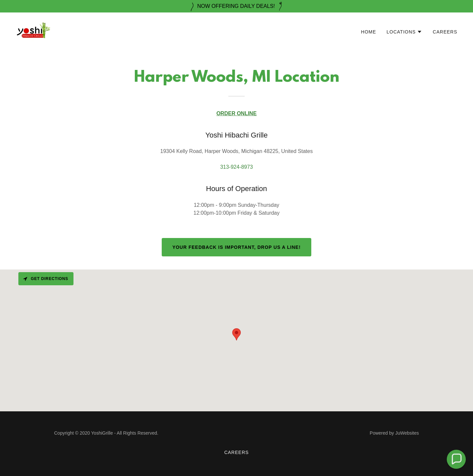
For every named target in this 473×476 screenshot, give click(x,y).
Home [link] (369, 32)
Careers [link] (445, 32)
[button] (405, 32)
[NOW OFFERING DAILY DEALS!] (237, 6)
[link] (33, 30)
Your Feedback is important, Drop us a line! (236, 247)
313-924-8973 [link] (237, 167)
